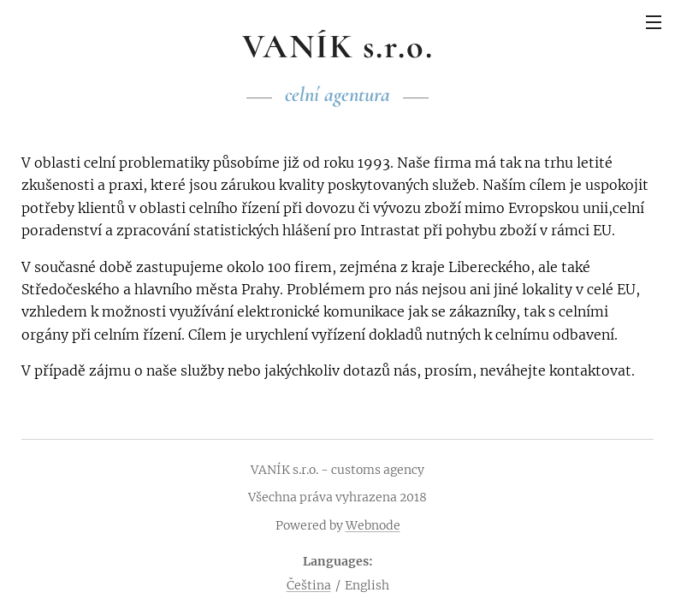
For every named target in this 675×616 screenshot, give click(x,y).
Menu (654, 22)
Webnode (373, 525)
